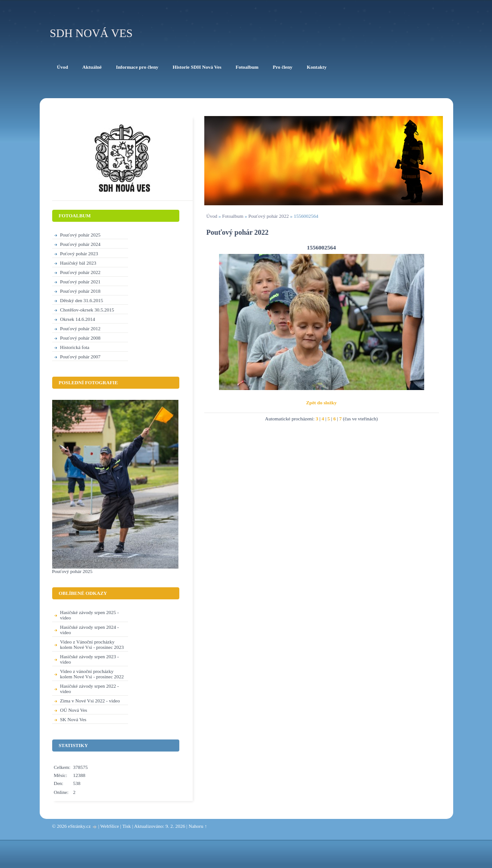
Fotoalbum (233, 216)
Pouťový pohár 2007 (81, 357)
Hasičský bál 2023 (78, 263)
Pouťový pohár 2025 (81, 235)
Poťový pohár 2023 (79, 253)
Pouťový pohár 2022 (269, 216)
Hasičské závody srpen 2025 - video (90, 615)
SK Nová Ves (73, 719)
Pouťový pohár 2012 (81, 328)
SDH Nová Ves (91, 33)
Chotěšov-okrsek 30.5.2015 (87, 310)
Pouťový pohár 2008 (81, 338)
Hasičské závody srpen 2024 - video (90, 630)
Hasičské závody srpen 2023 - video (90, 659)
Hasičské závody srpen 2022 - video (90, 689)
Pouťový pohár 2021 (81, 282)
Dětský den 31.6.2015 (82, 300)
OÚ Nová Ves (74, 710)
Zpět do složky (321, 403)
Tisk (126, 826)
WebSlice (110, 826)
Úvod (212, 216)
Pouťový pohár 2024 (81, 244)
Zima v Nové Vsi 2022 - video (90, 701)
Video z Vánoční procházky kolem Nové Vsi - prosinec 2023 (92, 644)
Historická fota (75, 347)
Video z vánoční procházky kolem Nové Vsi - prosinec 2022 (92, 674)
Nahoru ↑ (198, 826)
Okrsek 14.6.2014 (78, 319)
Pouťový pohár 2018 (81, 291)
